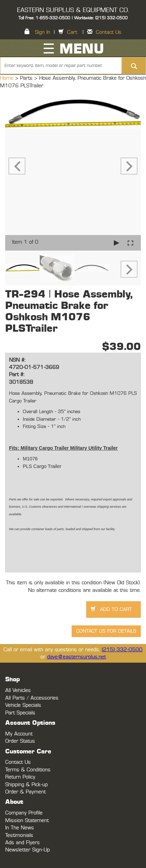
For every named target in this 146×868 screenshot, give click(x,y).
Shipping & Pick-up (26, 785)
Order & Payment (25, 792)
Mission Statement (27, 821)
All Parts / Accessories (32, 698)
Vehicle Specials (23, 705)
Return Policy (20, 777)
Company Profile (24, 813)
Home (8, 78)
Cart (72, 32)
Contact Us (109, 32)
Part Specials (20, 713)
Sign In (43, 32)
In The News (20, 828)
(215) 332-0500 (122, 650)
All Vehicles (18, 690)
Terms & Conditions (28, 770)
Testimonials (19, 835)
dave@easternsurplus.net (76, 657)
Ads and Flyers (22, 843)
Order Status (20, 741)
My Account (19, 734)
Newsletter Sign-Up (28, 850)
